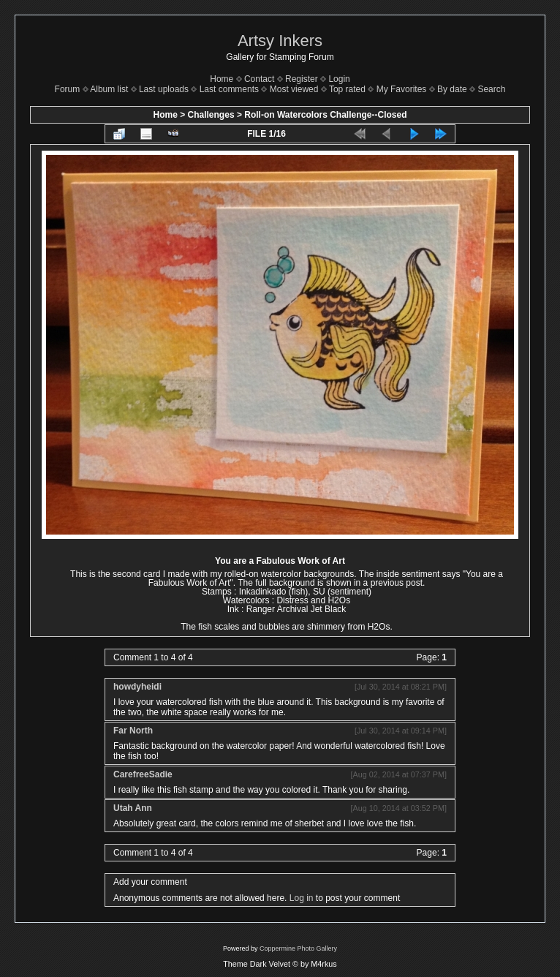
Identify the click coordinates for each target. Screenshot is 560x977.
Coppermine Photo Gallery (298, 948)
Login (339, 79)
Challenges (211, 115)
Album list (109, 89)
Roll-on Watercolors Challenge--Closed (325, 115)
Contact (259, 79)
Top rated (347, 89)
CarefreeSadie (143, 774)
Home (222, 79)
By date (452, 89)
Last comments (229, 89)
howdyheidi (137, 687)
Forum (68, 89)
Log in (302, 898)
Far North (133, 731)
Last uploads (164, 89)
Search (491, 89)
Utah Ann (133, 808)
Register (302, 79)
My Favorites (402, 89)
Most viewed (294, 89)
